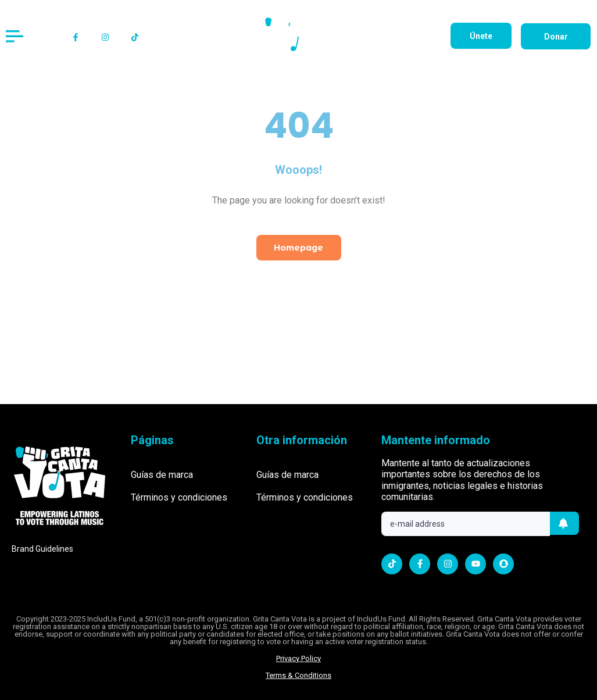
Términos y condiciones (179, 497)
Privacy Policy (298, 658)
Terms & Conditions (298, 675)
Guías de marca (162, 475)
